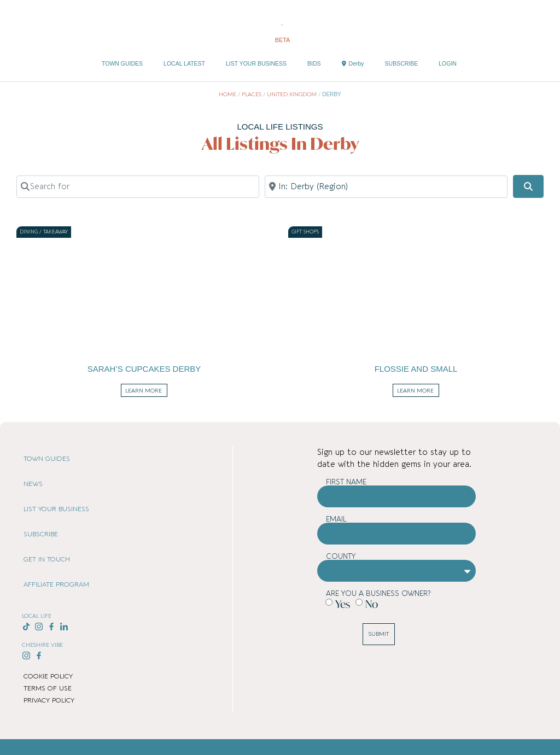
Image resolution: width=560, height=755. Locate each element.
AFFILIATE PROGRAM (56, 584)
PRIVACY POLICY (49, 700)
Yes (343, 604)
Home (227, 95)
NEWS (33, 484)
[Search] (528, 186)
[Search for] (138, 186)
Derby (353, 63)
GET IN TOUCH (47, 559)
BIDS (314, 63)
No (372, 604)
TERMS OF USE (48, 688)
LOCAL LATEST (184, 63)
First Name (346, 482)
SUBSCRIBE (402, 63)
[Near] (386, 186)
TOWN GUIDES (122, 63)
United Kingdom (292, 95)
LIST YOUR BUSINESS (256, 63)
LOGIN (448, 63)
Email (336, 519)
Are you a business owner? (378, 593)
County (341, 556)
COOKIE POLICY (48, 676)
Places (252, 95)
